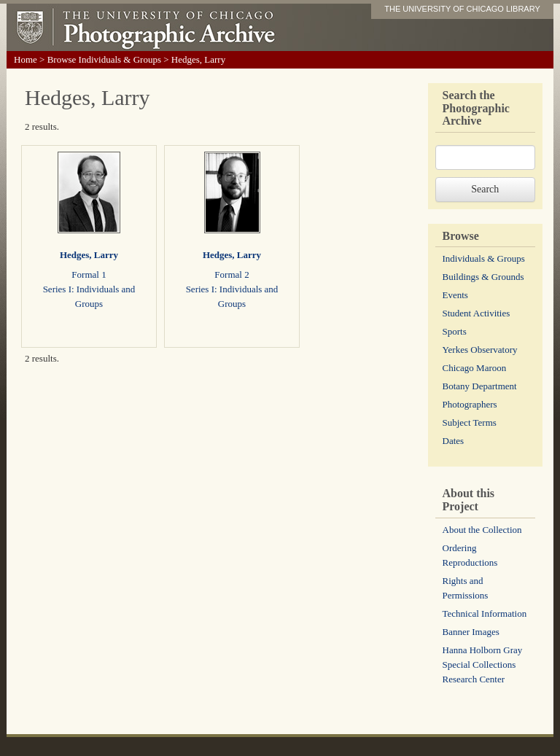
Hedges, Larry (89, 255)
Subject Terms (470, 422)
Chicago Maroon (475, 368)
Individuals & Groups (484, 258)
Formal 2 (232, 274)
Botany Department (480, 386)
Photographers (470, 404)
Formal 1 (89, 274)
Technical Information (485, 613)
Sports (455, 331)
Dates (454, 441)
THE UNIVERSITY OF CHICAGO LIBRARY (462, 9)
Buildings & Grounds (483, 277)
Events (455, 295)
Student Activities (477, 313)
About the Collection (482, 530)
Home (26, 59)
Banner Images (471, 632)
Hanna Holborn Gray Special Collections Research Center (483, 665)
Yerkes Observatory (480, 350)
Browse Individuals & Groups (104, 59)
